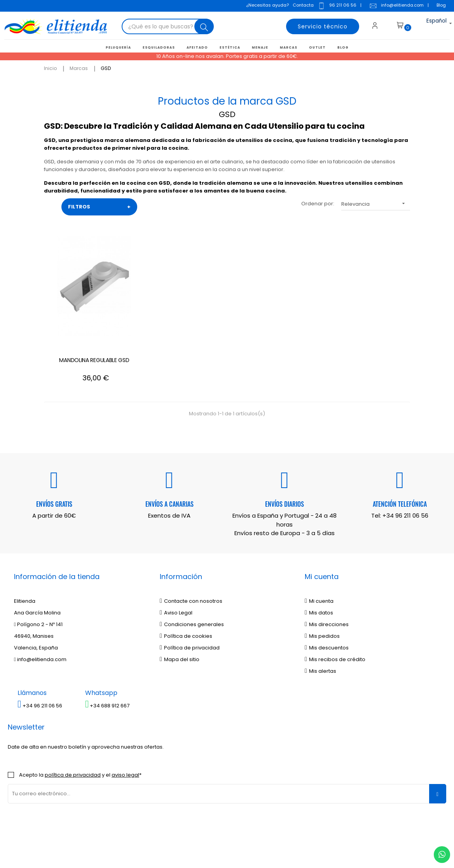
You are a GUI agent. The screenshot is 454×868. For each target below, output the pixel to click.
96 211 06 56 (335, 7)
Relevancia (376, 203)
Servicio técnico (318, 25)
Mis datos (319, 570)
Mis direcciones (327, 582)
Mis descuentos (327, 605)
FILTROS (99, 206)
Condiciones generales (192, 582)
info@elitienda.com (395, 7)
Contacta (302, 6)
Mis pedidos (322, 594)
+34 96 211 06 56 (405, 473)
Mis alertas (320, 629)
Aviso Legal (176, 570)
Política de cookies (186, 594)
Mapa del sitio (180, 617)
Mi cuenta (319, 559)
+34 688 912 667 (107, 664)
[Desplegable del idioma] (430, 25)
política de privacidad (73, 732)
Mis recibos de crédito (335, 617)
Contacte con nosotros (191, 559)
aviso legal (125, 732)
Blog (440, 6)
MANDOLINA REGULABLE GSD (78, 322)
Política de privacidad (190, 605)
